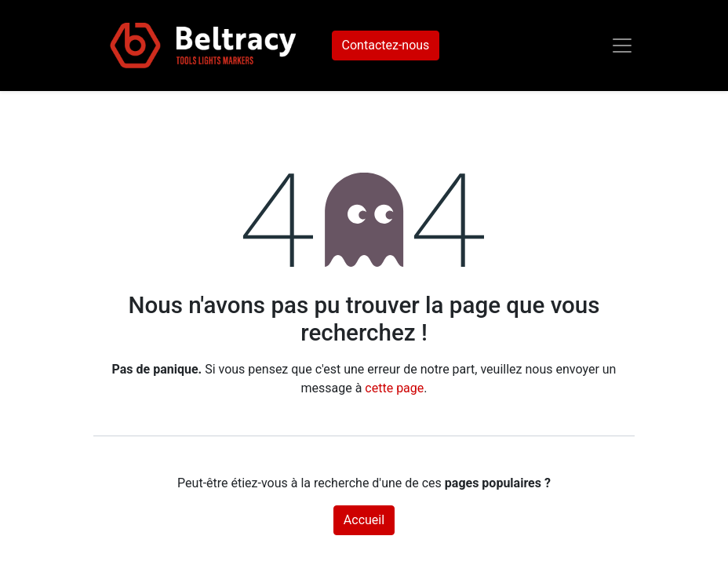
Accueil (364, 520)
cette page (394, 388)
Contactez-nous (386, 45)
